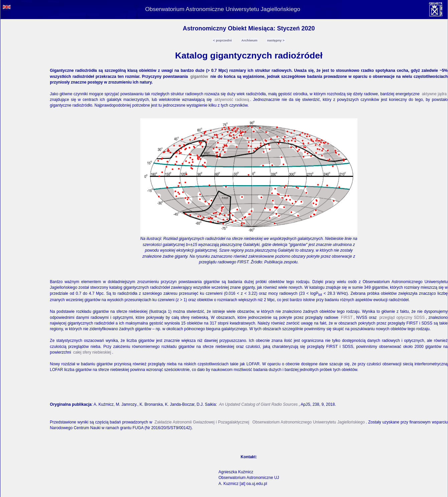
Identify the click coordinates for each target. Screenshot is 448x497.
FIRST (347, 318)
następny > (276, 40)
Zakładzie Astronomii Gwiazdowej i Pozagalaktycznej (202, 422)
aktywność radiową (232, 100)
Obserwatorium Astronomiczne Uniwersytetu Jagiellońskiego (222, 9)
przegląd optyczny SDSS (402, 318)
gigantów (199, 77)
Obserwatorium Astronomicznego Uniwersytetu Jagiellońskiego (308, 422)
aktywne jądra (434, 94)
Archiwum (250, 40)
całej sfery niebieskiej (92, 352)
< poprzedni (222, 40)
